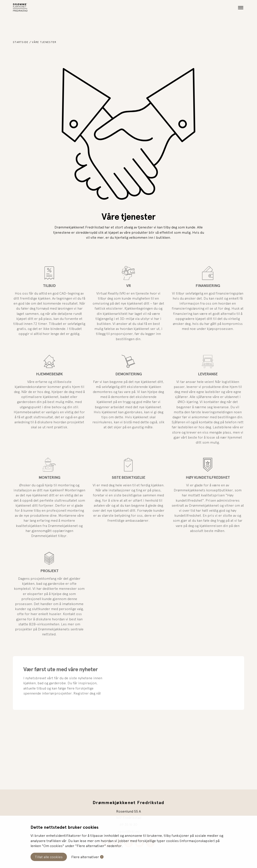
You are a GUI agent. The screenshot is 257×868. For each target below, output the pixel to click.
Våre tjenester (44, 42)
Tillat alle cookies (49, 857)
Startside (21, 42)
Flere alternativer (85, 857)
